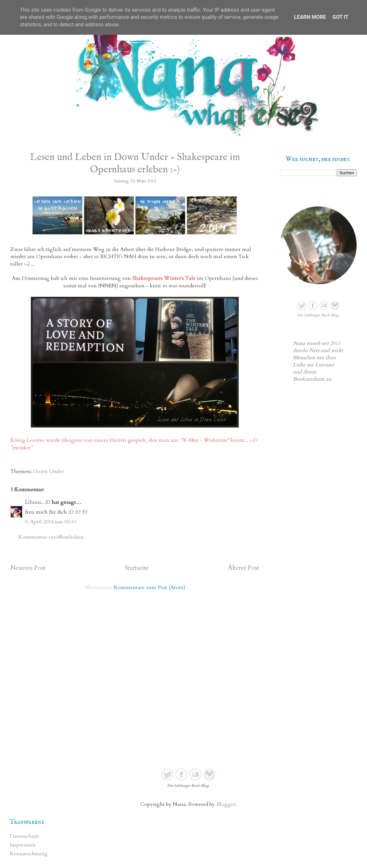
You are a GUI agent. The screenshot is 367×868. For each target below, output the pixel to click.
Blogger (226, 804)
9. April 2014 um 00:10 (51, 522)
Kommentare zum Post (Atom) (149, 587)
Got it (340, 17)
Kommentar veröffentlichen (51, 537)
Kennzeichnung (29, 854)
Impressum (23, 845)
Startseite (137, 568)
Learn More (310, 17)
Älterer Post (244, 568)
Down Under (49, 471)
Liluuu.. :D (38, 502)
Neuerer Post (28, 568)
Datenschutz (24, 836)
